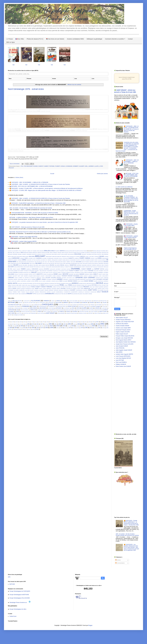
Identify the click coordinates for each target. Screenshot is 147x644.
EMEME (16, 271)
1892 (60, 324)
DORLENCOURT (89, 267)
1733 (32, 322)
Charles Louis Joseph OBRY (123, 328)
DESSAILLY (39, 267)
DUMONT (41, 166)
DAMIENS (88, 260)
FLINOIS (86, 271)
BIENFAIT (55, 253)
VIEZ (20, 294)
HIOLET (100, 274)
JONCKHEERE (49, 276)
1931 (20, 328)
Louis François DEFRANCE (123, 356)
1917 (68, 326)
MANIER (86, 281)
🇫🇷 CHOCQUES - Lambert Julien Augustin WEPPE (23, 241)
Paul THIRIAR (96, 287)
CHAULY (60, 258)
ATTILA (20, 251)
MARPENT (106, 281)
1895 (74, 324)
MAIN (79, 281)
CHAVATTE (71, 258)
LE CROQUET (67, 308)
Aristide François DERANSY (123, 320)
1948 (78, 328)
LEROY (38, 279)
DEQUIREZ (84, 265)
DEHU (9, 263)
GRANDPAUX (78, 273)
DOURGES (75, 305)
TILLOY (27, 292)
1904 (13, 326)
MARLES (33, 310)
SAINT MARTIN (98, 289)
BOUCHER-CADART (56, 254)
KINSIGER (64, 276)
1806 (78, 322)
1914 (51, 326)
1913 (46, 326)
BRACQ (10, 256)
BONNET (24, 254)
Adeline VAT (30, 251)
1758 (25, 166)
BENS (22, 252)
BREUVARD (32, 256)
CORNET (15, 260)
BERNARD (26, 253)
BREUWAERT (49, 256)
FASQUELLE (55, 271)
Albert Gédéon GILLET (122, 318)
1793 (66, 322)
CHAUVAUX (65, 258)
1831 (86, 322)
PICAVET (104, 285)
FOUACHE (96, 271)
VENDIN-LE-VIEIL (82, 313)
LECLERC (48, 278)
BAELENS (42, 251)
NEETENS (89, 283)
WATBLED (57, 294)
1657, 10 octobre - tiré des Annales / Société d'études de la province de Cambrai (31, 208)
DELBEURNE (74, 263)
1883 (33, 324)
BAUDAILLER (68, 251)
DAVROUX (104, 260)
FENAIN (87, 305)
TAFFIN (95, 290)
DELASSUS (57, 263)
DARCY (96, 260)
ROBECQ (62, 311)
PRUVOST (11, 168)
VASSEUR (105, 292)
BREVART (59, 256)
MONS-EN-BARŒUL (70, 310)
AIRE (9, 301)
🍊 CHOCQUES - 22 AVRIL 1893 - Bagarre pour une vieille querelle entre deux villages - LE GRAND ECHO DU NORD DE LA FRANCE (45, 190)
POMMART (43, 287)
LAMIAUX (90, 276)
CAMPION (82, 256)
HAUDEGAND (50, 274)
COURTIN (38, 260)
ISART (22, 276)
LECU (73, 278)
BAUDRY (77, 251)
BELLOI (15, 253)
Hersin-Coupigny (96, 306)
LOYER (101, 166)
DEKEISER (13, 263)
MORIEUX (75, 283)
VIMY (10, 315)
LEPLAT (29, 279)
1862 (106, 322)
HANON (45, 274)
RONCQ (68, 311)
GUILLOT (17, 274)
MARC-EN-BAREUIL (24, 310)
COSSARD (29, 260)
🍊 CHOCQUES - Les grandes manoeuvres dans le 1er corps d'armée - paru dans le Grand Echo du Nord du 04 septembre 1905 (44, 222)
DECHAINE (79, 262)
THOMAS (23, 292)
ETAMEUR (26, 271)
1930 (16, 328)
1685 (28, 322)
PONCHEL (49, 287)
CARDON (96, 256)
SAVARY (32, 290)
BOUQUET (84, 254)
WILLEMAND (75, 294)
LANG (100, 276)
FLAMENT (46, 166)
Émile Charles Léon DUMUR (123, 366)
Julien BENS (119, 352)
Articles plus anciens (102, 174)
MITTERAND (58, 283)
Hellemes (88, 306)
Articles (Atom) (19, 178)
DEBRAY (69, 262)
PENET (66, 285)
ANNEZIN (46, 301)
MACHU (57, 281)
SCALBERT (42, 290)
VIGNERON (23, 294)
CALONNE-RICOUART (14, 305)
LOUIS (9, 281)
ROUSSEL (63, 289)
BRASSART (14, 256)
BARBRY (58, 251)
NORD (17, 311)
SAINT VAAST (105, 289)
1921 (85, 326)
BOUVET (99, 254)
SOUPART (73, 290)
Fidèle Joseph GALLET (122, 334)
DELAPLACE (45, 263)
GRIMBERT (76, 166)
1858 (102, 322)
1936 (38, 328)
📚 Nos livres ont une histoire (55, 39)
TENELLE (10, 292)
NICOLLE (106, 283)
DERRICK (94, 265)
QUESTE (10, 289)
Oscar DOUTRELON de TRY (34, 285)
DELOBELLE (30, 265)
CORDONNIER (105, 258)
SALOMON (16, 290)
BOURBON (89, 254)
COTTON (33, 260)
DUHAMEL (76, 269)
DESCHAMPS (26, 267)
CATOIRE (30, 258)
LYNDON (53, 281)
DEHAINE (106, 262)
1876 (17, 324)
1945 (74, 328)
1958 (95, 328)
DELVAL (62, 265)
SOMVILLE (61, 290)
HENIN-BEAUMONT (62, 306)
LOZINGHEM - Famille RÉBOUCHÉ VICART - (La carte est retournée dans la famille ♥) (131, 213)
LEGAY (85, 278)
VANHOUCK (87, 292)
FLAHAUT (71, 271)
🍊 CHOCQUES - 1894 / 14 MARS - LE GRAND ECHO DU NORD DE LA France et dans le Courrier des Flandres (40, 184)
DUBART (19, 269)
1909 (31, 326)
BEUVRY (20, 303)
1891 (55, 324)
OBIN (17, 285)
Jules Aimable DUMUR (122, 346)
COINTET (92, 258)
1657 (24, 322)
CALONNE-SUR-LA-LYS (26, 305)
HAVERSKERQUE (43, 306)
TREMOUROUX (43, 292)
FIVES (105, 305)
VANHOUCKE (93, 292)
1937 (42, 328)
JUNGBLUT (59, 276)
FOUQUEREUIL (11, 306)
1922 (89, 326)
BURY (68, 256)
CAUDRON (39, 258)
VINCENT (29, 294)
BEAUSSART (30, 166)
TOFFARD (32, 292)
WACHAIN (43, 294)
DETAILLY (44, 267)
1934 (28, 328)
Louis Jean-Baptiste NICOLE (123, 358)
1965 (99, 328)
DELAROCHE (51, 263)
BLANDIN (74, 253)
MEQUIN (42, 283)
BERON (31, 253)
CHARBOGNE (50, 258)
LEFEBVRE (79, 278)
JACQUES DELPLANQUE (34, 276)
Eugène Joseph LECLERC (123, 332)
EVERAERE (31, 271)
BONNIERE (29, 254)
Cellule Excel (13, 616)
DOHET (83, 267)
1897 (83, 324)
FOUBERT (58, 166)
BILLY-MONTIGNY (41, 303)
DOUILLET (96, 267)
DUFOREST (58, 269)
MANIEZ (91, 281)
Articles (118, 560)
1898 (88, 324)
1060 (9, 322)
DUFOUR (69, 269)
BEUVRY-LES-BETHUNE (30, 303)
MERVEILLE (47, 283)
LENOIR (25, 279)
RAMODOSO (28, 289)
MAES (61, 281)
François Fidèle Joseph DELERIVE (125, 336)
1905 (17, 326)
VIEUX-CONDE (98, 313)
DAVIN (100, 260)
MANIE (82, 281)
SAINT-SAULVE (41, 313)
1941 (57, 328)
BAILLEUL (48, 251)
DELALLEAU (32, 263)
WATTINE (61, 294)
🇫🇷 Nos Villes (20, 39)
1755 (22, 166)
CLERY (82, 258)
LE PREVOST (38, 278)
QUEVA (14, 289)
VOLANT (38, 294)
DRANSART (101, 267)
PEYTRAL (99, 285)
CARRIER (22, 258)
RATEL (33, 289)
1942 (61, 328)
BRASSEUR (20, 256)
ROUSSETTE (69, 289)
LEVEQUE (54, 279)
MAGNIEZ (70, 281)
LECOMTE (64, 278)
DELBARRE (68, 263)
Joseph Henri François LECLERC (125, 344)
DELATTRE (63, 263)
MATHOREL (30, 283)
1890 (50, 324)
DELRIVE (47, 265)
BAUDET (73, 251)
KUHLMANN (76, 276)
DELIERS (16, 265)
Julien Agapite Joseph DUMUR (124, 350)
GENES (18, 306)
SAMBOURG (22, 290)
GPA (9, 577)
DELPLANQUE (42, 265)
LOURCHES (23, 281)
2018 (33, 329)
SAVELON (36, 290)
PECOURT (52, 285)
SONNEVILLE (67, 290)
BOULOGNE (78, 254)
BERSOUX (35, 253)
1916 (64, 326)
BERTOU (40, 253)
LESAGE (44, 279)
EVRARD (36, 271)
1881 (24, 324)
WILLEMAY (80, 294)
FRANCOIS (26, 273)
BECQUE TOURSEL (101, 251)
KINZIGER (70, 276)
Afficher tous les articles (74, 85)
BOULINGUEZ (71, 254)
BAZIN (86, 251)
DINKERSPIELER (78, 267)
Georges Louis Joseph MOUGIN (124, 338)
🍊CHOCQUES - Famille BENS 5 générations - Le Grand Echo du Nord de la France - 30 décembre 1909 (37, 203)
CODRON (87, 258)
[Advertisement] (120, 400)
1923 (93, 326)
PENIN (70, 285)
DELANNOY (39, 263)
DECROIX (92, 262)
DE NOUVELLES (39, 262)
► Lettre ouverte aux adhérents (124, 187)
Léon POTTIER (120, 360)
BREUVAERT (26, 256)
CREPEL (49, 260)
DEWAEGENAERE (56, 267)
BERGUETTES (103, 301)
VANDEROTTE (67, 292)
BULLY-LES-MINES (75, 303)
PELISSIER (57, 285)
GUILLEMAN (11, 274)
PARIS (40, 311)
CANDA (87, 256)
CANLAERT (91, 256)
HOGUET (10, 276)
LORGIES (97, 308)
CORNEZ (19, 260)
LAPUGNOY (59, 308)
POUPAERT (74, 287)
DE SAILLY (45, 262)
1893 (65, 324)
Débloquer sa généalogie (94, 39)
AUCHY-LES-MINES (73, 301)
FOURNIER (20, 273)
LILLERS (96, 166)
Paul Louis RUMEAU (121, 362)
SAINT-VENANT (50, 313)
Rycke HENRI (80, 289)
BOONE (39, 254)
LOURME (28, 281)
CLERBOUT (77, 258)
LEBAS (43, 278)
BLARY (79, 253)
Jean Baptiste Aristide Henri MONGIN (126, 342)
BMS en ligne (11, 42)
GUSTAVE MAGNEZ (24, 274)
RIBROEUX (49, 289)
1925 (99, 326)
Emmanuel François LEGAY (123, 330)
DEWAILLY (63, 267)
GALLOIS (43, 273)
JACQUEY (42, 276)
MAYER (38, 283)
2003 (18, 329)
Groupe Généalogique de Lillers (18, 609)
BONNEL (20, 254)
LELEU (102, 278)
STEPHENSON (79, 290)
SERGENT (51, 290)
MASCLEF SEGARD (22, 283)
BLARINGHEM (50, 303)
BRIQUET (64, 256)
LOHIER (94, 279)
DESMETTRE (33, 267)
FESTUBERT (99, 305)
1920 (81, 326)
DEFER (96, 262)
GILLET (51, 273)
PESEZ (83, 285)
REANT (37, 289)
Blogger (90, 625)
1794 (70, 322)
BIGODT (60, 253)
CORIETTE (10, 260)
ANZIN (53, 301)
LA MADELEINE (17, 308)
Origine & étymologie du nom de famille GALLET (130, 249)
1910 (35, 326)
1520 (17, 322)
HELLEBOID (76, 274)
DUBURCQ (41, 269)
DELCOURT (80, 263)
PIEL (107, 285)
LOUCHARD (99, 279)
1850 (93, 322)
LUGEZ (44, 281)
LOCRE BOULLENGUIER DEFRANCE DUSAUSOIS (80, 279)
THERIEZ (15, 292)
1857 (97, 322)
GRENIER (90, 273)
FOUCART (106, 271)
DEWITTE (67, 267)
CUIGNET (60, 260)
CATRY (34, 258)
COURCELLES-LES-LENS (64, 305)
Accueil (52, 174)
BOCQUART (94, 253)
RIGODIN (54, 289)
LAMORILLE (96, 276)
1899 (92, 324)
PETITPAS (94, 285)
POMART (38, 287)
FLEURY (82, 271)
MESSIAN (52, 283)
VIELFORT (90, 313)
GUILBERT (82, 166)
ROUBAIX (75, 311)
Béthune (98, 303)
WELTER (66, 294)
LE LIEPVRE (26, 278)
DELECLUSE (91, 263)
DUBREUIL (29, 269)
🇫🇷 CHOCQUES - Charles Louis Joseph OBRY (131, 225)
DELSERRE (57, 265)
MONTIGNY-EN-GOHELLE (89, 310)
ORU (26, 285)
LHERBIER (91, 166)
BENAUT (18, 253)
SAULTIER (27, 290)
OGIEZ (23, 285)
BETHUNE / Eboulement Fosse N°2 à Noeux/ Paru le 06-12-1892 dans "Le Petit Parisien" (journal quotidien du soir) (40, 232)
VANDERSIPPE (74, 292)
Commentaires (120, 563)
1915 (58, 326)
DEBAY (65, 262)
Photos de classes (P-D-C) (35, 39)
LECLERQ (53, 278)
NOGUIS (14, 285)
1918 (73, 326)
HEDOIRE (71, 274)
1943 (66, 328)
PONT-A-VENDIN (47, 312)
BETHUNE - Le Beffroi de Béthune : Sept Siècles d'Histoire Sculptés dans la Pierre (31, 218)
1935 (33, 328)
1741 (36, 322)
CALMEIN (77, 256)
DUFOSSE (64, 269)
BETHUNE (11, 302)
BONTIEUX (35, 254)
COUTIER (43, 260)
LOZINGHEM (11, 310)
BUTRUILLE (72, 256)
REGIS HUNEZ (43, 289)
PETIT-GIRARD (88, 285)
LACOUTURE (51, 308)
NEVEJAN (93, 283)
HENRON (87, 274)
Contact (130, 39)
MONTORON (69, 283)
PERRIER (79, 285)
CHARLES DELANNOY (122, 324)
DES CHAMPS (105, 265)
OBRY (20, 285)
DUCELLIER (52, 269)
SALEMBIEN (11, 290)
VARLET (99, 292)
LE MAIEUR (32, 278)
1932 (24, 328)
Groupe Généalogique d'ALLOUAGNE (20, 598)
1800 (74, 322)
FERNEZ (92, 305)
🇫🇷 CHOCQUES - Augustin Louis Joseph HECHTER (23, 237)
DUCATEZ (46, 269)
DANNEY (92, 260)
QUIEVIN (19, 289)
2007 (22, 329)
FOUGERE (10, 273)
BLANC (71, 253)
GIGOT (47, 273)
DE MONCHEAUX (30, 262)
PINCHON (14, 287)
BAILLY (53, 251)
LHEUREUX (66, 279)
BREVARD (55, 256)
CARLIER (101, 256)
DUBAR (14, 269)
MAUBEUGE (40, 310)
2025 (37, 329)
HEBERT (60, 274)
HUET (19, 276)
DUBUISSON (35, 269)
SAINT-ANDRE (94, 312)
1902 (102, 324)
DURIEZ (106, 269)
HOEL (86, 166)
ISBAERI (26, 276)
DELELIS (96, 263)
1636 (21, 322)
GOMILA (59, 273)
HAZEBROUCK (52, 306)
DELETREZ (10, 265)
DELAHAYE (19, 263)
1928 (107, 326)
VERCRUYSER (11, 294)
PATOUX (47, 285)
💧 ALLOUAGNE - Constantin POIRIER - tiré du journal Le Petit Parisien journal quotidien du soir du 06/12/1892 (131, 199)
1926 (103, 326)
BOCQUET (99, 253)
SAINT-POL (19, 313)
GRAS (82, 273)
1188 (13, 322)
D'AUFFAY (78, 260)
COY (46, 260)
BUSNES (36, 166)
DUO (93, 269)
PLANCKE (19, 287)
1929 (11, 328)
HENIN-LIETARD (72, 306)
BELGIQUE (89, 301)
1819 (82, 322)
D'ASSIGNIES (72, 260)
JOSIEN (54, 276)
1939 (51, 328)
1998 (14, 329)
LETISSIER (49, 279)
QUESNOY (106, 287)
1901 (97, 324)
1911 (39, 326)
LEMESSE (106, 278)
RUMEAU (75, 289)
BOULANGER (64, 254)
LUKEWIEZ (48, 281)
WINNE (90, 294)
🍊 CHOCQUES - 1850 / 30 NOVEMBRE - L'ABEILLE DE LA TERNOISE (29, 182)
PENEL (62, 285)
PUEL (91, 287)
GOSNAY (34, 306)
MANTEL (96, 281)
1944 (70, 328)
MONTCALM (79, 310)
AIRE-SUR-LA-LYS (17, 301)
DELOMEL (36, 265)
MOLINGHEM (61, 310)
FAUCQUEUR (61, 271)
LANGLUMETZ (105, 276)
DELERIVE (101, 263)
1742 (40, 322)
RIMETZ (58, 289)
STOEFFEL (85, 290)
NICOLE (100, 283)
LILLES (91, 308)
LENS (73, 308)
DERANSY (89, 265)
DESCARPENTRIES (19, 267)
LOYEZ (36, 281)
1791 (63, 322)
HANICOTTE (40, 274)
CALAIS (105, 303)
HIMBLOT (96, 274)
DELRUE (52, 265)
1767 (51, 322)
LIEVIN (78, 308)
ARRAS (58, 301)
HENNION (82, 274)
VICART (17, 294)
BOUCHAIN (49, 254)
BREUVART (40, 256)
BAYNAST (82, 251)
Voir (14, 65)
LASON (16, 278)
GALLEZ (39, 273)
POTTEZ (58, 287)
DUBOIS (23, 269)
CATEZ (26, 258)
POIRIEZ (33, 287)
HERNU (91, 274)
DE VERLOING (51, 262)
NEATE (85, 283)
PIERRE (10, 287)
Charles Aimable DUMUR (122, 326)
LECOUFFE (69, 278)
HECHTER (65, 274)
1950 (86, 328)
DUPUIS (102, 269)
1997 (10, 329)
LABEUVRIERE (33, 308)
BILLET (67, 253)
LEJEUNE (98, 278)
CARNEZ (106, 256)
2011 (26, 329)
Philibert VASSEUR (121, 364)
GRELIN (86, 273)
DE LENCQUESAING (21, 262)
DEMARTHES (73, 265)
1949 (82, 328)
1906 (22, 326)
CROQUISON (54, 260)
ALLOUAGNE (36, 301)
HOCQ (104, 274)
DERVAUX (99, 265)
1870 (9, 324)
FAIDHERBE (49, 271)
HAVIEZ (56, 274)
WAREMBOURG (50, 294)
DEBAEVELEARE (59, 262)
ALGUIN (10, 251)
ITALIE (104, 306)
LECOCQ (59, 278)
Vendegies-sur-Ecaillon (18, 315)
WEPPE (70, 294)
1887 (42, 324)
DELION (21, 265)
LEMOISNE (10, 279)
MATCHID (12, 584)
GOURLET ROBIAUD (66, 273)
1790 (59, 322)
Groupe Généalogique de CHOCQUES (20, 591)
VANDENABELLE (60, 292)
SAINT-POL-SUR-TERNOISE (29, 313)
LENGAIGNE (20, 279)
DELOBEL (25, 265)
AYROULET (24, 251)
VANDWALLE (81, 292)
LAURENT (20, 278)
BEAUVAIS (82, 301)
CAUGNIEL (44, 258)
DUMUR (89, 269)
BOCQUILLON (105, 253)
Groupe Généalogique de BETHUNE (19, 595)
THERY (19, 292)
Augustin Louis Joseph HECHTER (125, 322)
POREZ (54, 287)
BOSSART (44, 254)
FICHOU (67, 271)
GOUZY (73, 273)
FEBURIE (81, 305)
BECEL (95, 251)
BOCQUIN (10, 254)
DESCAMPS (11, 267)
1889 (46, 324)
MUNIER (81, 283)
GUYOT (34, 274)
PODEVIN (24, 287)
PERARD (74, 285)
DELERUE (106, 263)
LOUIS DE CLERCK (16, 281)
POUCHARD (68, 287)
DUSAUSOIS (11, 271)
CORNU (24, 260)
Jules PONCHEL (120, 348)
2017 (30, 329)
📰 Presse (10, 39)
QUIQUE (23, 289)
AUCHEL (64, 301)
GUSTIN (30, 274)
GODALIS (63, 166)
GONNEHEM (69, 166)
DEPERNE (79, 265)
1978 (103, 328)
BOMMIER (15, 254)
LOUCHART (105, 279)
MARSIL (10, 283)
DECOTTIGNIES (86, 262)
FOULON (15, 272)
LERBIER (34, 279)
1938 (46, 328)
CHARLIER (56, 258)
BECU (107, 251)
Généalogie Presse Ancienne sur (21, 602)
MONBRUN (63, 283)
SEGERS (46, 290)
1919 (77, 326)
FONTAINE (52, 166)
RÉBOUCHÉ (87, 289)
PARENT (43, 285)
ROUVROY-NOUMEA (84, 312)
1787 (55, 322)
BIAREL (48, 253)
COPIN (100, 258)
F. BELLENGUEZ (43, 271)
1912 (42, 326)
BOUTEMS (95, 254)
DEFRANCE (100, 262)
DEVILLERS (49, 267)
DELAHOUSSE (25, 263)
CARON (10, 258)
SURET (90, 290)
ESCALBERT (21, 271)
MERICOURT (47, 310)
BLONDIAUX (88, 253)
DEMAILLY (67, 265)
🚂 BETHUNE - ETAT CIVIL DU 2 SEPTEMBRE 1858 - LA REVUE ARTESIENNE (31, 186)
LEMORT (15, 279)
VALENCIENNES (61, 313)
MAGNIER (65, 281)
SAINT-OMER (11, 313)
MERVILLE (54, 310)
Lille (17, 310)
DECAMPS (73, 262)
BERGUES (96, 301)
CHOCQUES (47, 304)
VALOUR (53, 292)
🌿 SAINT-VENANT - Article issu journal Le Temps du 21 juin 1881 (27, 227)
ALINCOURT (26, 301)
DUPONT (97, 269)
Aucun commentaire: (15, 164)
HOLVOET (15, 276)
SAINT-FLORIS (103, 311)
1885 (37, 324)
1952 (91, 328)
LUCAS (40, 281)
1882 (28, 324)
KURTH (81, 276)
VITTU (35, 294)
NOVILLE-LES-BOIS (26, 312)
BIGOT (63, 253)
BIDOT (51, 253)
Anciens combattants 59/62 (75, 39)
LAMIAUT (86, 276)
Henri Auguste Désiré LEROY (124, 340)
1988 (107, 328)
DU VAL (10, 269)
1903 (9, 326)
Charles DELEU (66, 260)
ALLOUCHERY (15, 251)
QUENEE (101, 287)
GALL (30, 273)
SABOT (92, 289)
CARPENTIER (16, 258)
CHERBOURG (37, 305)
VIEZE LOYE (105, 313)
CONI (96, 258)
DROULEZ (106, 267)
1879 (20, 324)
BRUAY (66, 303)
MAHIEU (75, 281)
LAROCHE (11, 278)
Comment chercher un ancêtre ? (115, 39)
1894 (69, 324)
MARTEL (15, 283)
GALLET (34, 272)
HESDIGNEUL (81, 306)
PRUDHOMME (80, 287)
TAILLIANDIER (100, 290)
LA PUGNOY (25, 308)
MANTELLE (101, 281)
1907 (26, 326)
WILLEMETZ (86, 294)
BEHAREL (10, 253)
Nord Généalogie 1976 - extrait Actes (26, 89)
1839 (89, 322)
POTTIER (63, 287)
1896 (79, 324)
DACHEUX (83, 260)
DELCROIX (85, 263)
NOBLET (10, 285)
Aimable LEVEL (36, 251)
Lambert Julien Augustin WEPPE (124, 354)
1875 (13, 324)
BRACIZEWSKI (105, 254)
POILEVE (28, 287)
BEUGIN (44, 253)
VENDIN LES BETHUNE (72, 313)
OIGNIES (34, 312)
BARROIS (62, 251)
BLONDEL (83, 253)
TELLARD (106, 290)
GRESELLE (95, 273)
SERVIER (56, 290)
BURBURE (85, 303)
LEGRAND (91, 278)
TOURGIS (37, 292)
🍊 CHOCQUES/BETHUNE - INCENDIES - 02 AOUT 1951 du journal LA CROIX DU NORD (34, 213)
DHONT (72, 267)
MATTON (35, 283)
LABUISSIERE (42, 308)
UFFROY (49, 292)
